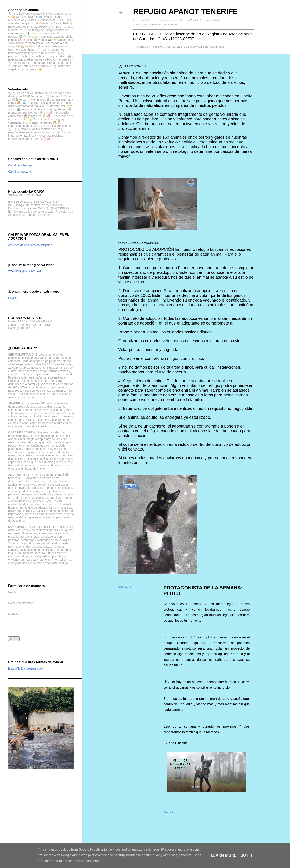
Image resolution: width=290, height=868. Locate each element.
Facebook (141, 47)
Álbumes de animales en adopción (30, 245)
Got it (247, 855)
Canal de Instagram (21, 172)
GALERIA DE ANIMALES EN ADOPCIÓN (197, 47)
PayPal (13, 298)
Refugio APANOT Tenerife (186, 12)
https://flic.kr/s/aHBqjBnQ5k (26, 669)
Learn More (224, 855)
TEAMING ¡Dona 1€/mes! (25, 271)
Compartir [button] (125, 587)
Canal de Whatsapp (21, 165)
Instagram (160, 47)
